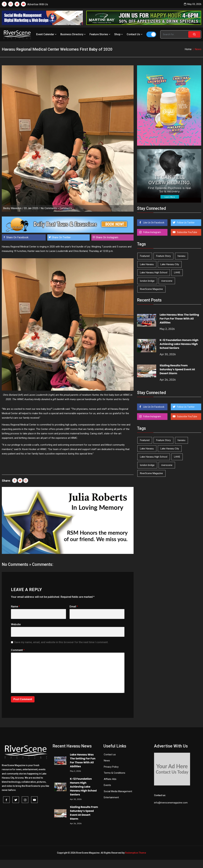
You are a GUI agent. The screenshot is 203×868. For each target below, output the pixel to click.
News (107, 761)
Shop (119, 34)
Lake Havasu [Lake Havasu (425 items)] (147, 264)
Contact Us (135, 34)
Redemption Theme (136, 853)
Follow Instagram (152, 232)
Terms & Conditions (115, 773)
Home (188, 49)
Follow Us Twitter (186, 223)
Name (15, 607)
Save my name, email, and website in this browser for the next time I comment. (61, 642)
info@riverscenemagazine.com (171, 803)
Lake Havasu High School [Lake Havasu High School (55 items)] (154, 273)
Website (16, 624)
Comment (18, 650)
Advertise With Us (38, 4)
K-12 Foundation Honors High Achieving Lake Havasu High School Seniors (179, 344)
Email (74, 607)
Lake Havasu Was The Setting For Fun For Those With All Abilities (179, 319)
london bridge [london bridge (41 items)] (147, 281)
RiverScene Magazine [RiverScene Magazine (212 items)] (151, 289)
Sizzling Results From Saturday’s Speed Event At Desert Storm (177, 369)
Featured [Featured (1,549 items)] (145, 256)
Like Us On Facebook (154, 223)
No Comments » (50, 208)
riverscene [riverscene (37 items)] (167, 281)
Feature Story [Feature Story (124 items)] (163, 256)
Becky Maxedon (12, 208)
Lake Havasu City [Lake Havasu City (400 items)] (170, 264)
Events (107, 785)
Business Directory (73, 34)
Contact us (110, 755)
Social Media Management (118, 791)
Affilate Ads (110, 779)
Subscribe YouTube (187, 232)
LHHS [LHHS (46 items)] (177, 273)
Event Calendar (47, 34)
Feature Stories (100, 34)
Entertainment (111, 797)
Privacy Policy (111, 767)
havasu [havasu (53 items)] (181, 256)
